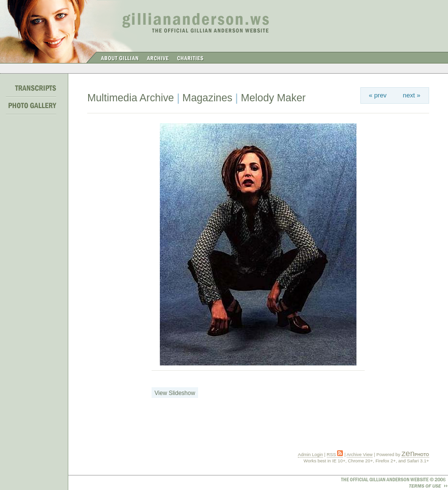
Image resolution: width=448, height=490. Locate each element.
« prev (378, 95)
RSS (335, 455)
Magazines (208, 98)
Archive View (360, 455)
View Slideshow (175, 393)
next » (412, 95)
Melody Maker (273, 98)
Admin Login (310, 455)
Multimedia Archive (131, 98)
